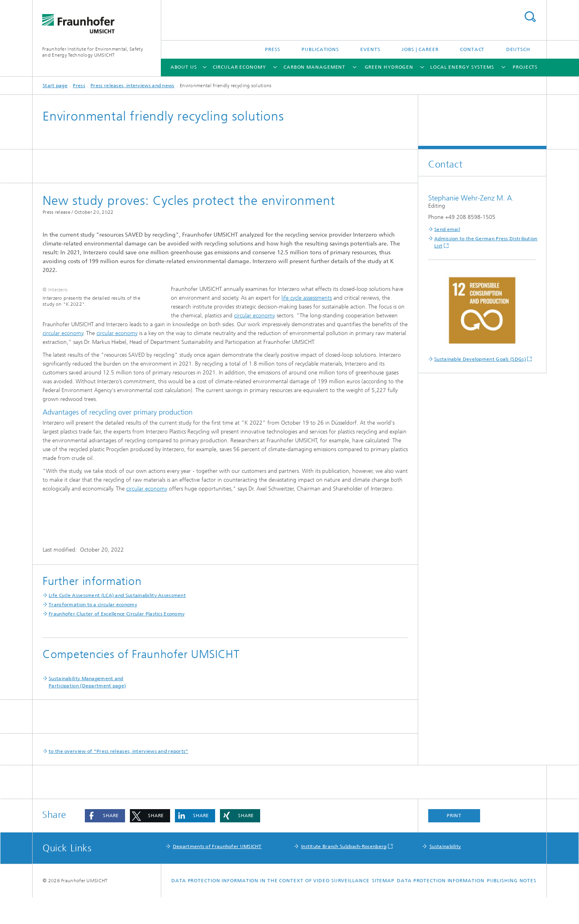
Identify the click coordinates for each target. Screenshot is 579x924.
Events (370, 49)
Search (530, 17)
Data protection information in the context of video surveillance (270, 907)
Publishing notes (512, 907)
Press (273, 49)
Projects (525, 67)
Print (454, 842)
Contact (472, 49)
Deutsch (518, 49)
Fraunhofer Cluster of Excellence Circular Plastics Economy (117, 640)
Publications (320, 49)
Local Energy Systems (462, 67)
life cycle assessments (307, 298)
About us (184, 67)
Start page (55, 86)
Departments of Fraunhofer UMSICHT (217, 873)
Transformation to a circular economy (93, 631)
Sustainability (445, 873)
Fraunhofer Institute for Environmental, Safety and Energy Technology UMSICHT (92, 52)
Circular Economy (239, 67)
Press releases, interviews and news (132, 86)
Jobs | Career (420, 49)
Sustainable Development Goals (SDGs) (480, 359)
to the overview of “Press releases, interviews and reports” (119, 778)
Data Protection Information (440, 907)
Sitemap (383, 907)
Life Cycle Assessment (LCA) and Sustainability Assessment (117, 622)
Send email (447, 229)
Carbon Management (314, 67)
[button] (105, 842)
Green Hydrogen (389, 67)
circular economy (255, 316)
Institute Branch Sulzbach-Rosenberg (344, 873)
